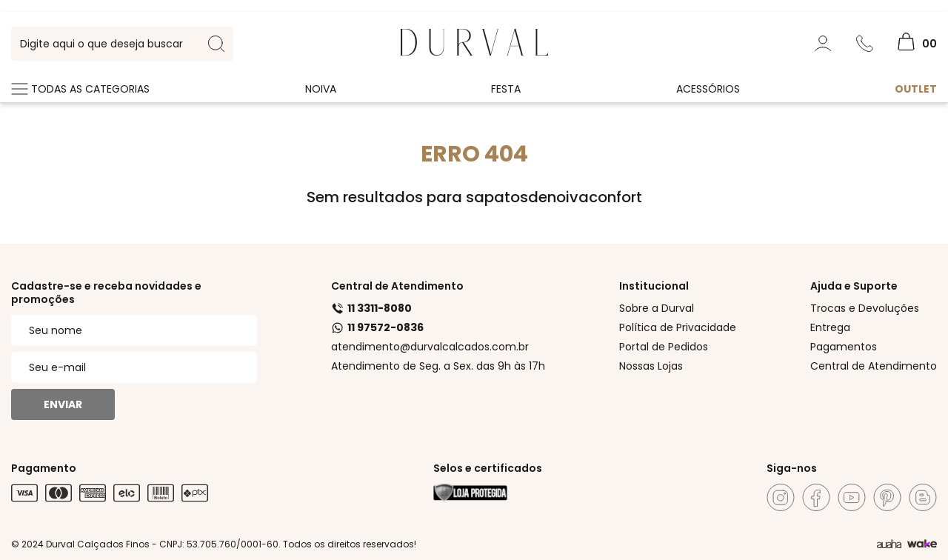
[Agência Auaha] (889, 544)
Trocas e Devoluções (865, 308)
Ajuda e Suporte (854, 286)
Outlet (916, 89)
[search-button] (216, 44)
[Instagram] (781, 497)
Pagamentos (844, 347)
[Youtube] (852, 497)
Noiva (321, 89)
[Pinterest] (887, 497)
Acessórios (708, 89)
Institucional (654, 286)
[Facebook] (816, 497)
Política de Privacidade (678, 327)
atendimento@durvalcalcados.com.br (430, 347)
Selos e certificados (488, 468)
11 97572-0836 (377, 327)
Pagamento (44, 468)
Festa (506, 89)
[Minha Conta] (823, 44)
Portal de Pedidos (664, 347)
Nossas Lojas (651, 366)
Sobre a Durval (657, 308)
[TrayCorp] (922, 544)
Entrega (830, 327)
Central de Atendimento (397, 286)
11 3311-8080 (371, 308)
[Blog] (923, 497)
